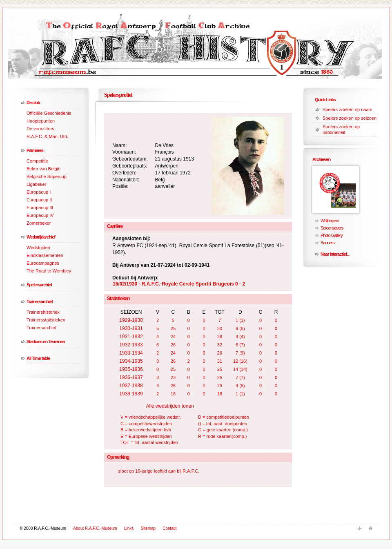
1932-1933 (131, 345)
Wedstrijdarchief (41, 237)
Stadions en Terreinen (46, 341)
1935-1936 (131, 369)
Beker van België (43, 169)
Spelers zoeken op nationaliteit (341, 129)
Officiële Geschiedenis (49, 113)
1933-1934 (131, 353)
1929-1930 (131, 320)
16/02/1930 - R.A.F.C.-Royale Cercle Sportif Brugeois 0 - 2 (179, 284)
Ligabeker (36, 184)
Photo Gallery (332, 235)
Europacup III (40, 208)
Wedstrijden (38, 248)
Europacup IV (40, 215)
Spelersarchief (39, 285)
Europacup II (39, 200)
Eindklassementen (45, 255)
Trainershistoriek (43, 312)
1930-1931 (131, 328)
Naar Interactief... (335, 254)
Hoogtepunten (41, 121)
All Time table (38, 358)
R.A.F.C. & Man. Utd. (47, 136)
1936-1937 (131, 377)
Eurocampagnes (43, 263)
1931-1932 (131, 337)
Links (129, 528)
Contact (169, 528)
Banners (327, 243)
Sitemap (148, 528)
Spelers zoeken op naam (347, 109)
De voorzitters (40, 129)
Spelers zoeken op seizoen (350, 118)
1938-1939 (131, 394)
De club (33, 103)
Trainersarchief (40, 301)
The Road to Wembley (49, 271)
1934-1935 (131, 361)
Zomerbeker (39, 223)
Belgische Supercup (47, 176)
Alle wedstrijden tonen (170, 406)
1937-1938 (131, 386)
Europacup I (39, 192)
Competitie (37, 161)
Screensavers (332, 228)
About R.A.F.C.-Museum (95, 528)
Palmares (35, 150)
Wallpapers (330, 221)
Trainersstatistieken (46, 320)
